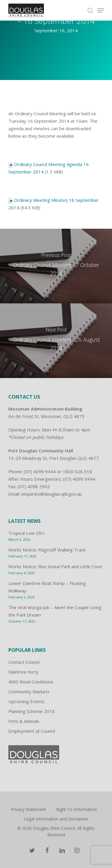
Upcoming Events (26, 701)
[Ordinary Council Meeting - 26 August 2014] (56, 341)
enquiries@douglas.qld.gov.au (52, 494)
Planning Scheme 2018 (32, 711)
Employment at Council (32, 731)
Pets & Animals (24, 721)
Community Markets (29, 692)
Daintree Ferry (23, 672)
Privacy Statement (28, 809)
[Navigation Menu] (101, 10)
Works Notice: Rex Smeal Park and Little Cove (55, 566)
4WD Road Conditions (31, 682)
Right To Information (76, 809)
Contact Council (24, 662)
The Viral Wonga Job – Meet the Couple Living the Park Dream (55, 611)
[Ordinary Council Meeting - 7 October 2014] (56, 266)
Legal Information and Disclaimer (56, 819)
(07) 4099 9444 (40, 471)
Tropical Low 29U (26, 533)
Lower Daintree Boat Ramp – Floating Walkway (47, 587)
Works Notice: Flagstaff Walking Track (47, 550)
